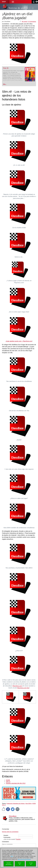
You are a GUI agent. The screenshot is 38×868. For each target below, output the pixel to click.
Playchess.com (17, 686)
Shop (4, 2)
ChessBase (13, 816)
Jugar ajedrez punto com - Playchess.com (19, 341)
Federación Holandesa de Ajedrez (16, 804)
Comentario (5, 842)
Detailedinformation (9, 864)
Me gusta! (24, 22)
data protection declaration (24, 859)
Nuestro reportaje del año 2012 (16, 783)
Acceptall (31, 864)
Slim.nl (8, 782)
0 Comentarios (32, 22)
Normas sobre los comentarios (10, 832)
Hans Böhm (28, 804)
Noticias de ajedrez (18, 8)
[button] (13, 2)
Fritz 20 (6, 68)
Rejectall (20, 864)
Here (12, 856)
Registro (18, 839)
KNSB (8, 780)
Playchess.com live (23, 688)
